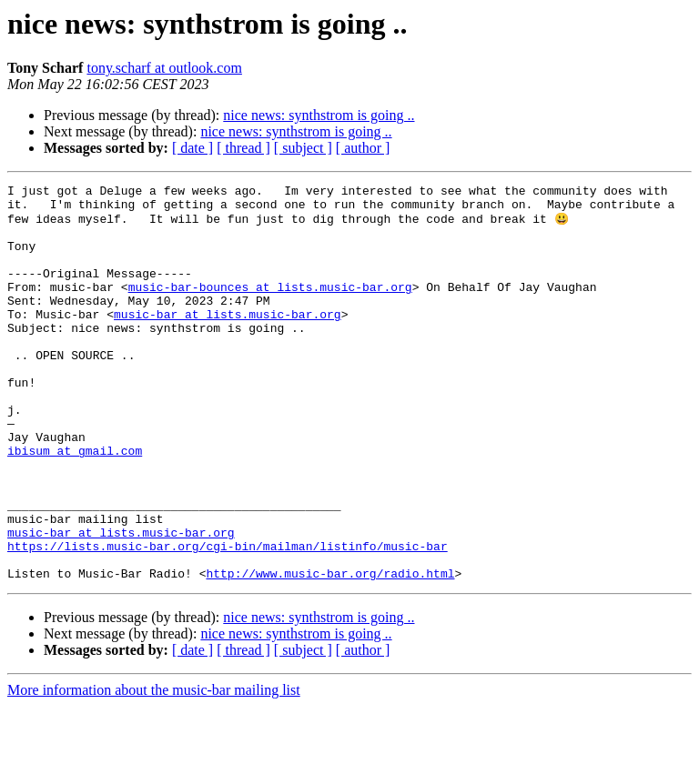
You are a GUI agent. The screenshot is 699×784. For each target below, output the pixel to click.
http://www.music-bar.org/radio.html (330, 651)
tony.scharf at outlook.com (164, 68)
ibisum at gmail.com (75, 504)
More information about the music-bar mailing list (154, 768)
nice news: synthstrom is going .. (319, 115)
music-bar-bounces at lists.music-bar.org (270, 307)
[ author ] (363, 148)
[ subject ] (303, 148)
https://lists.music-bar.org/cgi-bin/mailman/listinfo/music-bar (228, 618)
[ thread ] (243, 148)
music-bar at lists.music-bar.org (228, 340)
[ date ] (192, 148)
